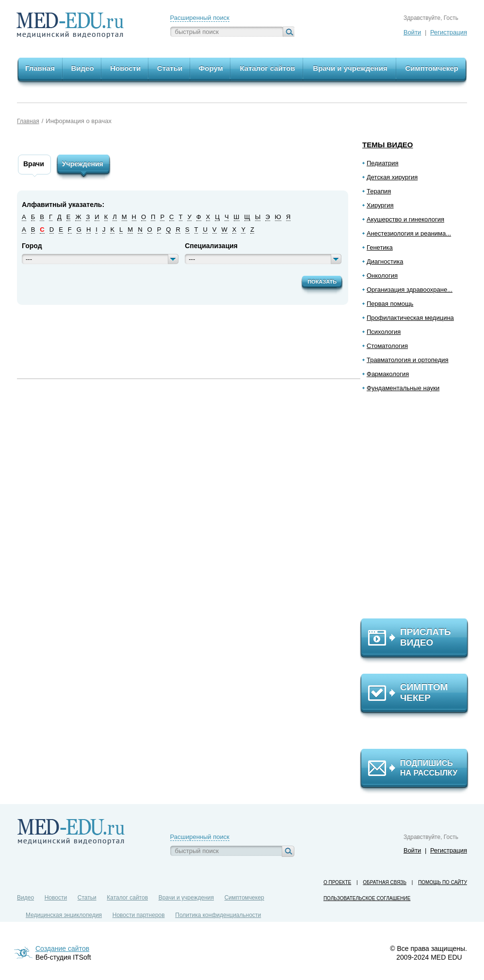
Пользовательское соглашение (367, 898)
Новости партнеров (139, 915)
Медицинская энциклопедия (64, 915)
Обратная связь (385, 882)
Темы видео (388, 145)
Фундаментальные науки (403, 388)
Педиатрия (383, 163)
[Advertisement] (419, 509)
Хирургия (380, 205)
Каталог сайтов (127, 898)
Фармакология (388, 374)
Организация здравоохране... (410, 290)
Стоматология (387, 346)
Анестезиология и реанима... (409, 233)
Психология (384, 332)
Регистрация (449, 32)
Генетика (380, 247)
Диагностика (385, 261)
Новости (56, 898)
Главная (28, 121)
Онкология (382, 276)
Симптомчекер (244, 898)
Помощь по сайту (443, 882)
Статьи (87, 898)
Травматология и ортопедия (408, 360)
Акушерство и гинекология (405, 219)
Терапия (379, 191)
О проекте (337, 882)
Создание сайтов (62, 948)
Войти (412, 32)
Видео (25, 898)
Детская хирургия (392, 177)
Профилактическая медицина (410, 318)
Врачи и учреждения (186, 898)
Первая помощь (390, 304)
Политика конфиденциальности (218, 915)
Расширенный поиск (200, 18)
